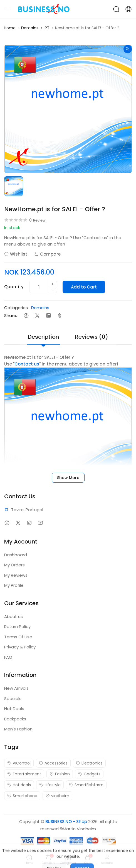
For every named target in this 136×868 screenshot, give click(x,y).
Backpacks (15, 719)
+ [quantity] (53, 284)
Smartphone (22, 796)
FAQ (8, 657)
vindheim (57, 796)
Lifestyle (50, 785)
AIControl (19, 763)
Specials (13, 699)
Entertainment (24, 774)
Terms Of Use (18, 637)
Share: (11, 315)
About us (13, 616)
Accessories (53, 763)
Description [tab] (43, 337)
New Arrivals (16, 688)
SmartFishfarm (86, 785)
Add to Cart (84, 287)
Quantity (14, 287)
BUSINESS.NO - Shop (66, 822)
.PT (47, 28)
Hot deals (19, 785)
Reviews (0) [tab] (92, 337)
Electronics (89, 763)
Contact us (27, 364)
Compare (47, 254)
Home (10, 28)
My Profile (14, 585)
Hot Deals (14, 709)
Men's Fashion (18, 729)
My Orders (14, 565)
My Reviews (16, 575)
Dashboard (16, 555)
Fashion (60, 774)
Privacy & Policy (20, 647)
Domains (30, 28)
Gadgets (89, 774)
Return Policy (17, 627)
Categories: (16, 308)
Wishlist (16, 254)
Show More (68, 478)
